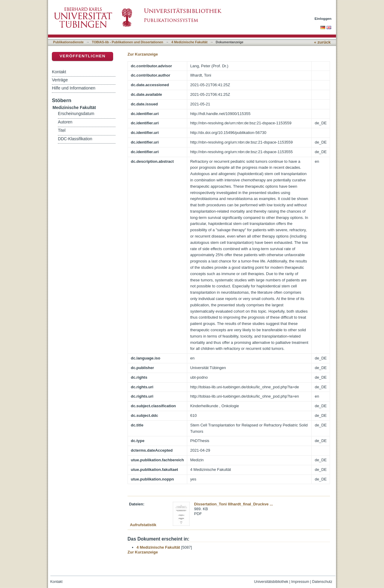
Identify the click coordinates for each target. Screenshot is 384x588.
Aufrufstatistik (143, 525)
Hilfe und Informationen (74, 88)
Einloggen (323, 18)
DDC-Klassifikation (75, 139)
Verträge (60, 80)
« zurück (322, 42)
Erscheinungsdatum (76, 114)
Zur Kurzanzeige (143, 54)
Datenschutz (322, 582)
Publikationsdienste (68, 42)
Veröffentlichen (82, 56)
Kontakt (59, 72)
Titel (62, 130)
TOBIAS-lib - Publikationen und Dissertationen (127, 42)
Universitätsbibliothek (271, 582)
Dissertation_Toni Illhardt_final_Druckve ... (234, 504)
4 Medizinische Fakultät (189, 42)
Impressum (300, 582)
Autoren (65, 122)
